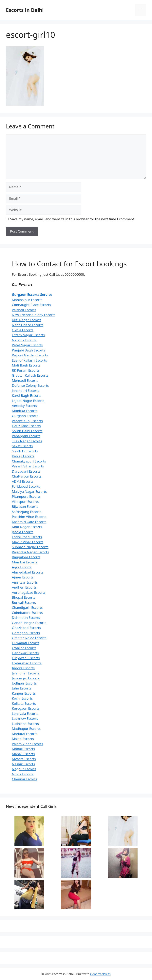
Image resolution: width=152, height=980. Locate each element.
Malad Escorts (23, 739)
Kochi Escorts (22, 698)
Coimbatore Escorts (27, 613)
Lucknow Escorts (25, 718)
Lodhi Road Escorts (27, 537)
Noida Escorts (23, 774)
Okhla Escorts (23, 330)
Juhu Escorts (22, 688)
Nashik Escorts (23, 764)
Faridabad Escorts (26, 486)
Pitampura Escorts (26, 496)
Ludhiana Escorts (25, 724)
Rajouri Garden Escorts (30, 355)
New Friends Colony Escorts (34, 315)
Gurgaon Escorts (25, 416)
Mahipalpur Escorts (27, 300)
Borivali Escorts (24, 603)
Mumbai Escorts (25, 562)
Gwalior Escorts (24, 648)
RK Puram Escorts (26, 370)
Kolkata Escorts (24, 703)
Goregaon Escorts (26, 633)
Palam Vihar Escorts (27, 744)
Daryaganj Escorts (26, 471)
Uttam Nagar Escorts (28, 335)
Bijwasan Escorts (25, 507)
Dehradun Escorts (26, 618)
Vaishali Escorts (24, 310)
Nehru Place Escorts (28, 325)
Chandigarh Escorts (27, 607)
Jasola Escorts (23, 532)
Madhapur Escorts (26, 729)
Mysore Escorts (24, 759)
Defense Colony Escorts (30, 385)
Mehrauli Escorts (25, 380)
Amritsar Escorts (25, 582)
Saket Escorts (22, 446)
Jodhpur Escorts (24, 683)
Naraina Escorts (24, 340)
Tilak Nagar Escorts (27, 441)
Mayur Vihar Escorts (28, 542)
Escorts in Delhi (25, 10)
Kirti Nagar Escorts (27, 320)
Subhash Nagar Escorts (30, 547)
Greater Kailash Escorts (30, 375)
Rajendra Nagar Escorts (30, 552)
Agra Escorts (22, 567)
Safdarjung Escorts (27, 512)
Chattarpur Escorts (27, 476)
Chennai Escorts (25, 779)
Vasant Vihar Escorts (28, 466)
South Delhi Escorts (27, 431)
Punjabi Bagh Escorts (28, 350)
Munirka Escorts (25, 411)
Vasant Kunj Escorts (27, 421)
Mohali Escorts (23, 749)
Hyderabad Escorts (27, 663)
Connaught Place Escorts (31, 305)
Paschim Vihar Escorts (29, 517)
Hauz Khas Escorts (26, 426)
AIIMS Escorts (23, 481)
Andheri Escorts (24, 587)
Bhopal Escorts (24, 597)
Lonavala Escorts (25, 714)
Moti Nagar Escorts (27, 527)
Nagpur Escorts (24, 769)
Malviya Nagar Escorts (29, 491)
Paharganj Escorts (26, 436)
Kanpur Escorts (24, 693)
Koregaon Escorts (26, 708)
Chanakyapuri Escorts (29, 461)
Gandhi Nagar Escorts (29, 623)
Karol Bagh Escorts (27, 396)
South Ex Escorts (25, 451)
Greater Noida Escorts (29, 638)
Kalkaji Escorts (23, 456)
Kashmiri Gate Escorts (29, 522)
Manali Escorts (23, 754)
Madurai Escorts (25, 734)
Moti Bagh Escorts (26, 365)
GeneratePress (100, 974)
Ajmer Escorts (23, 577)
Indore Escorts (23, 668)
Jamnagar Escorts (26, 678)
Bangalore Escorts (26, 557)
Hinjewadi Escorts (26, 658)
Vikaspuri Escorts (25, 502)
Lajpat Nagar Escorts (28, 401)
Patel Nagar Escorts (27, 345)
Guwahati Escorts (26, 643)
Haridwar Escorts (25, 653)
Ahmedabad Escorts (28, 572)
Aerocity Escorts (24, 406)
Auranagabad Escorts (29, 592)
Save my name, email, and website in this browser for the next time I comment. (73, 219)
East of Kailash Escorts (29, 360)
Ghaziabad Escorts (26, 628)
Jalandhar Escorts (26, 673)
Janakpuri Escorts (25, 391)
